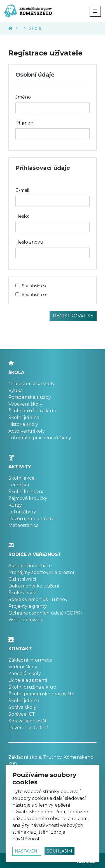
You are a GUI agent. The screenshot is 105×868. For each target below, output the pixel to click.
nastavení (27, 851)
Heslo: (22, 216)
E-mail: (23, 190)
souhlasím (60, 851)
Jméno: (24, 97)
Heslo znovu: (30, 242)
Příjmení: (25, 123)
